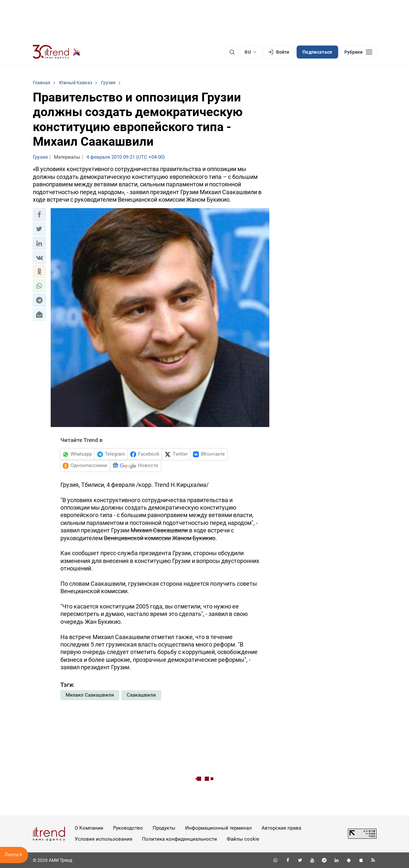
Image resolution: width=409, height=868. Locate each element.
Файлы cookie (243, 839)
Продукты (164, 828)
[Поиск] (232, 52)
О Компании (89, 828)
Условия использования (103, 839)
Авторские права (281, 828)
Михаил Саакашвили (90, 695)
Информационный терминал (218, 828)
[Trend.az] (57, 52)
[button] (39, 215)
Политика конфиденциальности (179, 839)
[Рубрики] (358, 52)
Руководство (128, 828)
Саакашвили (141, 695)
